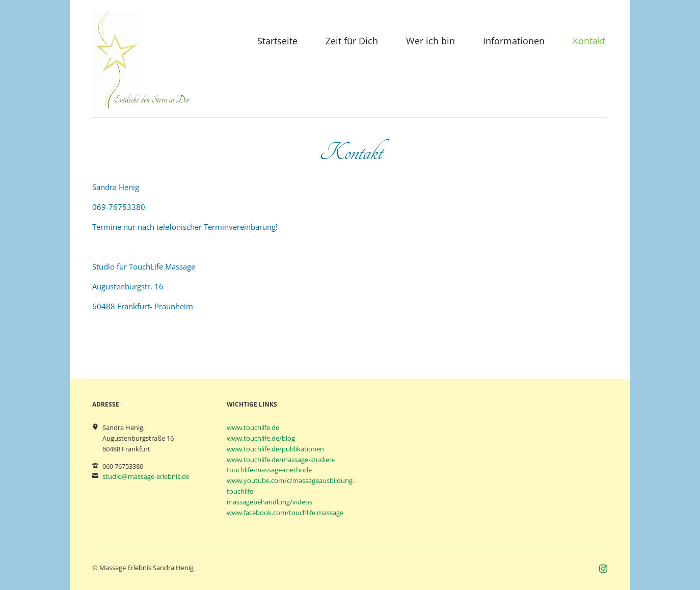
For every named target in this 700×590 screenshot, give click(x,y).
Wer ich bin (430, 41)
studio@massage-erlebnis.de (146, 476)
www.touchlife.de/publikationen (275, 449)
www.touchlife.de (253, 427)
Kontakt (589, 41)
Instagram (603, 569)
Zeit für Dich (352, 41)
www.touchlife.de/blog (261, 438)
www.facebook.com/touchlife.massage (285, 513)
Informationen (514, 41)
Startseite (277, 41)
